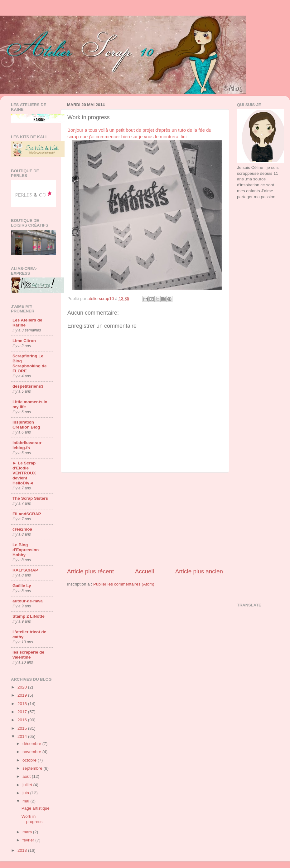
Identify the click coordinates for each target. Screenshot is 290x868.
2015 (23, 728)
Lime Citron (24, 341)
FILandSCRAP (27, 514)
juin (26, 793)
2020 (23, 687)
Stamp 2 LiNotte (29, 616)
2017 (23, 712)
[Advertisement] (145, 520)
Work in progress (32, 819)
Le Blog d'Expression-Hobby (26, 550)
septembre (33, 768)
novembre (32, 752)
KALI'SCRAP (25, 570)
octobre (30, 760)
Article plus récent (90, 571)
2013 (23, 850)
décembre (32, 744)
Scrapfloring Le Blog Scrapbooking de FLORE (30, 363)
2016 (23, 720)
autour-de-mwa (28, 601)
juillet (28, 785)
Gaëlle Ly (22, 586)
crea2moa (22, 529)
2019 (23, 695)
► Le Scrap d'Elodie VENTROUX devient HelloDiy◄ (24, 473)
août (27, 776)
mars (28, 832)
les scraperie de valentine (28, 655)
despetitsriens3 (28, 386)
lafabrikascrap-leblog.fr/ (27, 445)
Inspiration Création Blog (26, 425)
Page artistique (36, 808)
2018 (23, 704)
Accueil (145, 571)
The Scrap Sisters (30, 498)
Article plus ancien (199, 571)
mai (27, 801)
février (29, 840)
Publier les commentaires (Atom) (124, 584)
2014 (23, 736)
